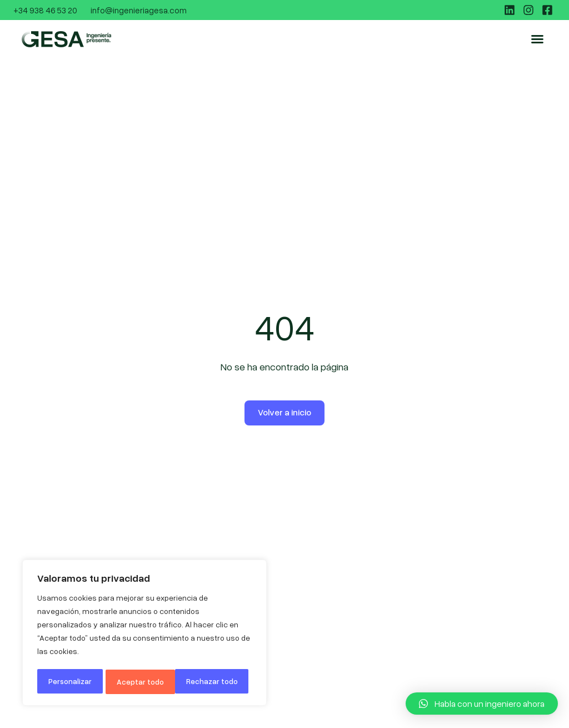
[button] (546, 39)
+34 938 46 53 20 (45, 10)
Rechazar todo (143, 682)
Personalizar (70, 682)
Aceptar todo (218, 682)
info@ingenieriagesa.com (139, 10)
